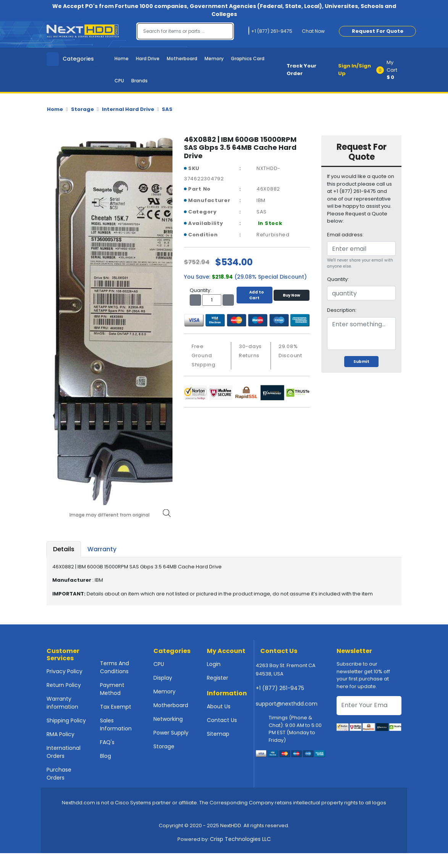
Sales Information (116, 724)
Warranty (102, 549)
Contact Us (222, 720)
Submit (361, 362)
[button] (391, 70)
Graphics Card (248, 59)
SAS (167, 109)
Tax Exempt (116, 707)
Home (122, 59)
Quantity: (338, 279)
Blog (106, 756)
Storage (82, 109)
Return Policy (64, 685)
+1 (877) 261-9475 (280, 688)
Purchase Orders (59, 774)
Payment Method (112, 689)
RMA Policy (60, 734)
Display (163, 678)
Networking (168, 719)
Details (64, 549)
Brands (139, 81)
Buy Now (292, 295)
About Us (219, 706)
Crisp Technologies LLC (240, 839)
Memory (214, 59)
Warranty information (62, 703)
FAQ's (107, 742)
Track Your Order (301, 70)
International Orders (64, 752)
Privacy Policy (64, 671)
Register (218, 678)
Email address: (345, 235)
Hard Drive (148, 59)
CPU (119, 81)
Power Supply (171, 733)
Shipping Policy (66, 720)
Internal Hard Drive (128, 109)
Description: (342, 310)
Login (214, 664)
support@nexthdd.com (287, 704)
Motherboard (182, 59)
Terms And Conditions (114, 667)
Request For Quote (378, 31)
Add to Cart (255, 295)
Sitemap (218, 734)
